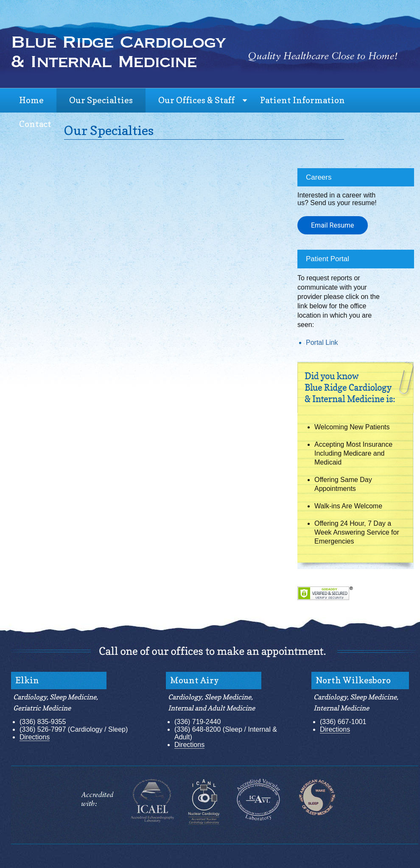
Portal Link (322, 342)
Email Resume (333, 225)
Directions (35, 737)
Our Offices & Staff (196, 100)
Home (31, 100)
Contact (35, 124)
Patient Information (302, 100)
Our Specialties (101, 100)
